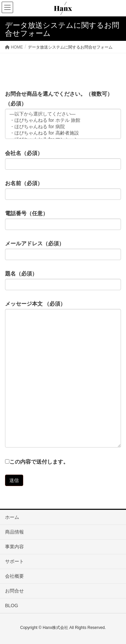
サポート (14, 561)
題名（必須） (63, 280)
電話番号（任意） (63, 220)
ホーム (12, 517)
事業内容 (14, 547)
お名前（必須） (63, 190)
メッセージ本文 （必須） (63, 374)
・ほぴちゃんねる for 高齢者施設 (63, 133)
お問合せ (14, 591)
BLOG (12, 606)
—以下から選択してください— (63, 114)
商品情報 (14, 532)
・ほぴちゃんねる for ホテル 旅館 (63, 121)
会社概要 (14, 576)
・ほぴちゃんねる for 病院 (63, 127)
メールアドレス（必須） (63, 250)
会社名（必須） (63, 160)
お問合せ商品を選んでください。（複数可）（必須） (63, 115)
